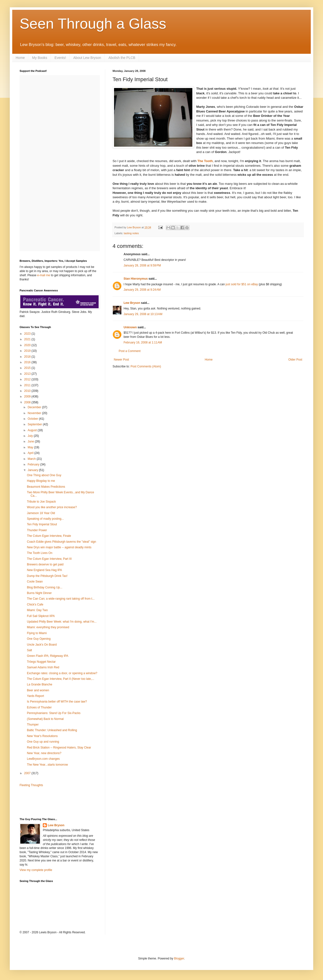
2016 (28, 362)
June (31, 441)
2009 (28, 396)
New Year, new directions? (44, 753)
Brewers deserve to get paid (45, 564)
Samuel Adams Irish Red (43, 667)
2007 (28, 773)
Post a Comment (130, 351)
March (32, 459)
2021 (28, 339)
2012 (28, 379)
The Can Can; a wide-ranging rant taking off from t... (61, 599)
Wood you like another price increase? (52, 507)
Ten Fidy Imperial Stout (42, 524)
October (33, 419)
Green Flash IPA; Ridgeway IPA (48, 656)
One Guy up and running (43, 742)
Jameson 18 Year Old (41, 513)
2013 (28, 374)
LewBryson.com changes (43, 759)
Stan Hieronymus (136, 279)
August (33, 430)
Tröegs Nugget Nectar (41, 662)
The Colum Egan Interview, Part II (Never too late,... (61, 679)
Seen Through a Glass (93, 24)
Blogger (179, 958)
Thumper (33, 725)
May (31, 447)
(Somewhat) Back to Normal (45, 719)
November (35, 413)
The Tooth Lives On (40, 553)
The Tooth (205, 161)
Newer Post (121, 360)
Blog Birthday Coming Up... (45, 587)
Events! (60, 58)
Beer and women (38, 690)
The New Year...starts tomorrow (47, 765)
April (31, 453)
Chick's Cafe (35, 605)
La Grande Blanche (40, 684)
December (35, 407)
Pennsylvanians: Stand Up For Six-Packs (54, 713)
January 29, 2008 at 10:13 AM (143, 314)
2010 (28, 391)
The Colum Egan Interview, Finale (49, 536)
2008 (28, 402)
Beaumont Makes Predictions (46, 487)
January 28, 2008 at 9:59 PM (142, 265)
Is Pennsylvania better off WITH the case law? (57, 702)
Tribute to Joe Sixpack (41, 502)
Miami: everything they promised (48, 627)
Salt (29, 650)
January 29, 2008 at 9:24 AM (142, 290)
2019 (28, 351)
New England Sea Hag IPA (44, 570)
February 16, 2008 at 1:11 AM (143, 342)
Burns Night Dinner (39, 593)
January (33, 470)
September (35, 424)
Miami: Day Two (37, 610)
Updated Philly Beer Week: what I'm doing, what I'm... (62, 622)
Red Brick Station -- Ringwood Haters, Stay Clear (59, 748)
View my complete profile (36, 870)
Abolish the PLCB (122, 58)
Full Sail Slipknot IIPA (41, 616)
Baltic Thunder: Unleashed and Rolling (52, 730)
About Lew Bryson (87, 58)
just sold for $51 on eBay (242, 284)
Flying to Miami (37, 633)
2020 (28, 345)
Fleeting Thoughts (31, 785)
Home (20, 58)
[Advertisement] (48, 802)
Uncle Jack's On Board (42, 645)
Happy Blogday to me (41, 481)
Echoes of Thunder (39, 707)
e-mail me (44, 275)
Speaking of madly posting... (45, 519)
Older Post (295, 360)
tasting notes (131, 233)
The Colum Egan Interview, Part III (49, 559)
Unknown (130, 327)
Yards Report (35, 696)
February (34, 464)
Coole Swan (35, 582)
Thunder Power (37, 530)
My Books (40, 58)
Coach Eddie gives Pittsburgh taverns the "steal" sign (62, 542)
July (31, 436)
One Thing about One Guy (44, 475)
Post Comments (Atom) (146, 366)
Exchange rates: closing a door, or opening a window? (62, 673)
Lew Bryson (132, 303)
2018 (28, 357)
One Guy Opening (39, 639)
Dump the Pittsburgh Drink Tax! (47, 576)
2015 (28, 368)
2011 (28, 385)
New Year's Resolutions (42, 736)
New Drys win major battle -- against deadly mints (59, 547)
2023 (28, 334)
